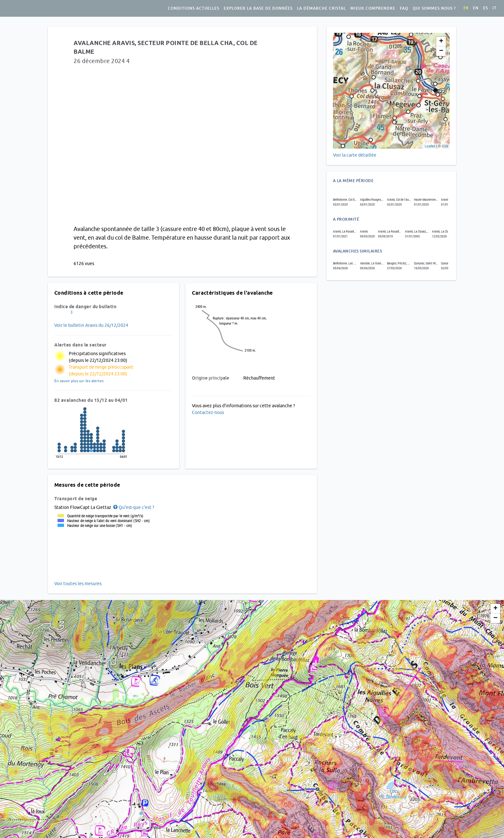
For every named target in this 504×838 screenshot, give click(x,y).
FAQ (404, 8)
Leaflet (430, 146)
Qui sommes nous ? (434, 8)
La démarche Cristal (321, 8)
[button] (133, 507)
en (476, 8)
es (486, 8)
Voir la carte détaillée (355, 155)
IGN (445, 146)
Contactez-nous (208, 412)
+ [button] (441, 41)
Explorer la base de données (258, 8)
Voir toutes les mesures (78, 584)
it (495, 8)
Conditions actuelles (194, 8)
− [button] (441, 51)
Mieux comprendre (373, 8)
